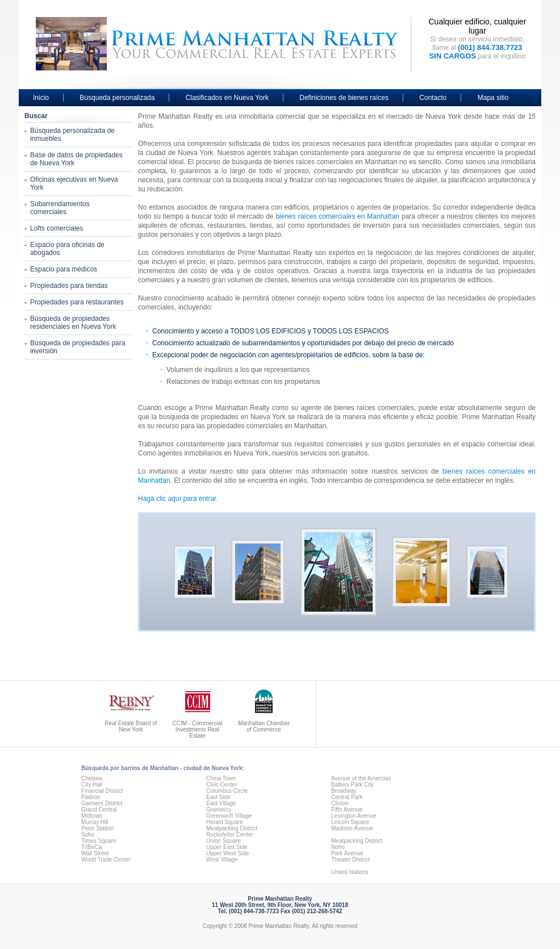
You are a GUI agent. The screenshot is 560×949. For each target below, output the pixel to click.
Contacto (433, 98)
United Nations (350, 872)
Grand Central (99, 810)
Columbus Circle (227, 791)
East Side (218, 797)
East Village (221, 803)
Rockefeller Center (230, 835)
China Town (221, 778)
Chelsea (92, 778)
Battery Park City (352, 785)
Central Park (347, 797)
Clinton (340, 803)
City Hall (92, 785)
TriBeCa (91, 847)
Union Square (223, 841)
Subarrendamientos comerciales (60, 208)
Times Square (99, 841)
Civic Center (222, 785)
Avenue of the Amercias (361, 778)
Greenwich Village (229, 816)
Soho (88, 835)
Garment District (102, 803)
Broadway (344, 791)
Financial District (102, 791)
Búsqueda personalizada (117, 98)
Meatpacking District (232, 828)
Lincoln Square (350, 822)
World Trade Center (106, 860)
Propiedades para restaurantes (77, 302)
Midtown (92, 816)
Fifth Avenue (347, 810)
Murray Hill (95, 822)
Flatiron (91, 797)
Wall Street (95, 853)
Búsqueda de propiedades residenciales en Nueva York (73, 323)
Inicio (41, 98)
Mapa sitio (493, 98)
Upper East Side (227, 847)
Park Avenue (347, 853)
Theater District (350, 860)
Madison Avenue (352, 828)
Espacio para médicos (64, 269)
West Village (222, 860)
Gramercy (219, 810)
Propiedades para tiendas (69, 286)
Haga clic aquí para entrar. (178, 499)
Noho (338, 847)
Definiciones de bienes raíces (344, 98)
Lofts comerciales (57, 228)
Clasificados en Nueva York (227, 98)
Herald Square (224, 822)
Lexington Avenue (354, 816)
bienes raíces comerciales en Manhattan (337, 216)
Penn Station (97, 828)
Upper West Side (227, 853)
